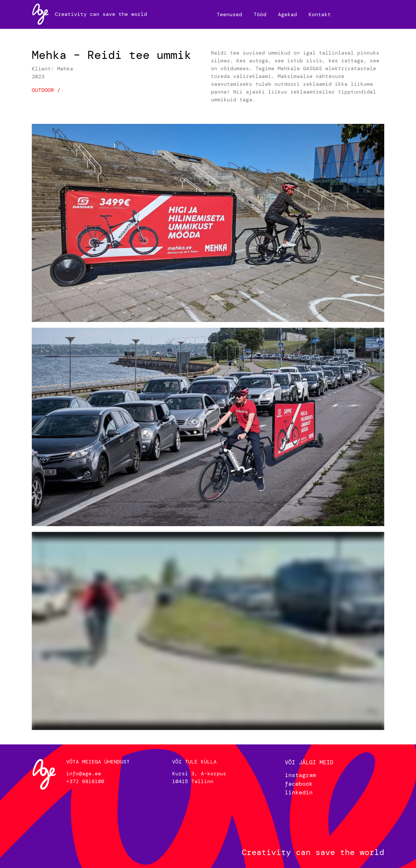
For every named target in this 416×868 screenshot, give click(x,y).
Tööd (260, 14)
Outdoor (43, 90)
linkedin (299, 792)
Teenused (229, 14)
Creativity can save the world (101, 14)
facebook (299, 784)
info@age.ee (84, 774)
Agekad (287, 14)
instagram (300, 775)
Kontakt (320, 14)
